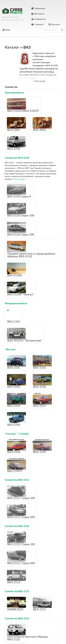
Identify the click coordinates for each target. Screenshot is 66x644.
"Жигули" (11, 350)
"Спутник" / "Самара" (17, 434)
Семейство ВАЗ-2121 (17, 619)
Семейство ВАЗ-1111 (17, 591)
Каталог (12, 47)
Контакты (54, 25)
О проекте (37, 25)
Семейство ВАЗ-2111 (17, 480)
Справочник (38, 9)
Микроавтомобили (16, 304)
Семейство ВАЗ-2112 (17, 526)
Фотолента (38, 14)
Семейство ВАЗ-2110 (17, 158)
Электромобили (14, 93)
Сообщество (38, 19)
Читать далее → (20, 179)
